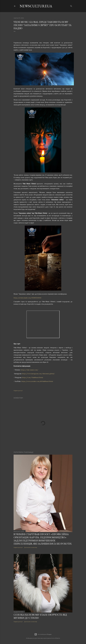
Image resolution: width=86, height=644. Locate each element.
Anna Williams (56, 638)
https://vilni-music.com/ (30, 370)
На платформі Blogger (43, 634)
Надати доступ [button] (18, 391)
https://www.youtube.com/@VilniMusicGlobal (37, 381)
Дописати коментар (31, 547)
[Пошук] (71, 6)
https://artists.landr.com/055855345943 (27, 298)
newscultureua (36, 6)
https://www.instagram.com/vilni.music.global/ (38, 374)
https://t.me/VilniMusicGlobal (32, 377)
